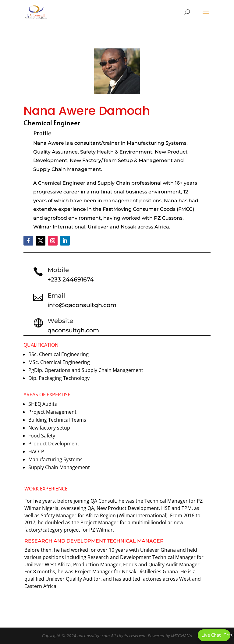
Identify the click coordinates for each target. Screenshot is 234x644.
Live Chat (211, 635)
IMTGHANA (181, 636)
